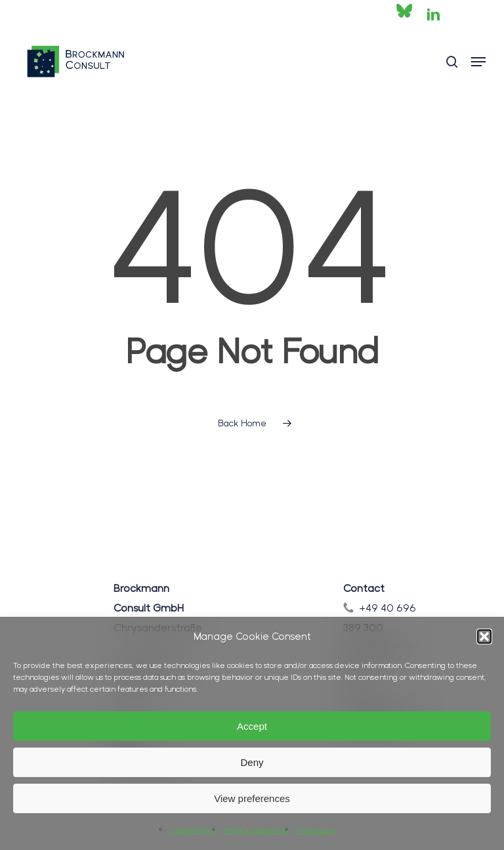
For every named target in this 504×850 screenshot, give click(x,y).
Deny (252, 762)
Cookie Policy (193, 830)
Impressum (315, 830)
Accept (252, 726)
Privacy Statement (256, 830)
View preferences (252, 798)
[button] (484, 637)
